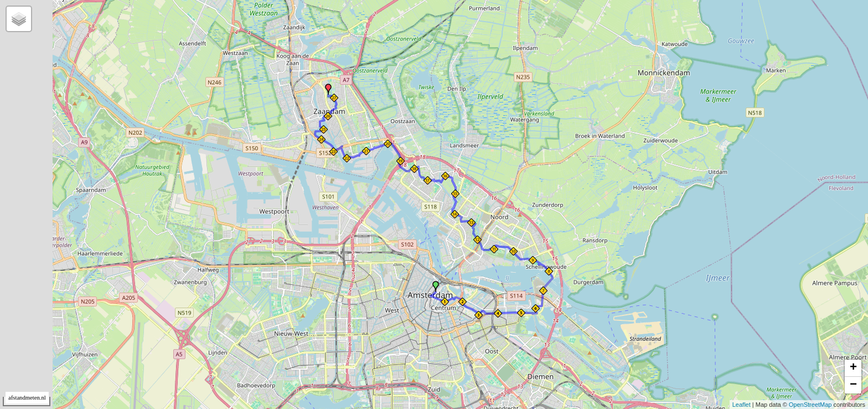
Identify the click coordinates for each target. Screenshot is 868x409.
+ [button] (853, 368)
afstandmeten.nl (27, 398)
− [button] (853, 385)
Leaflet (742, 405)
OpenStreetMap (810, 405)
